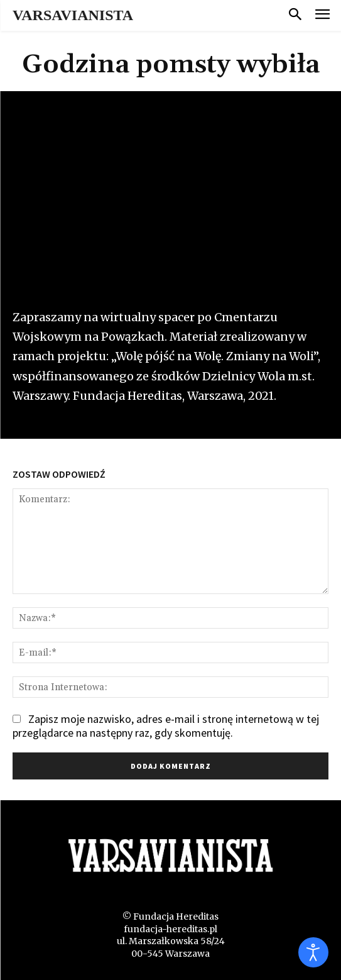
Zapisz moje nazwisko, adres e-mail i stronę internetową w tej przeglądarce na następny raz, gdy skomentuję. (166, 726)
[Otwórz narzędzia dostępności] (313, 952)
